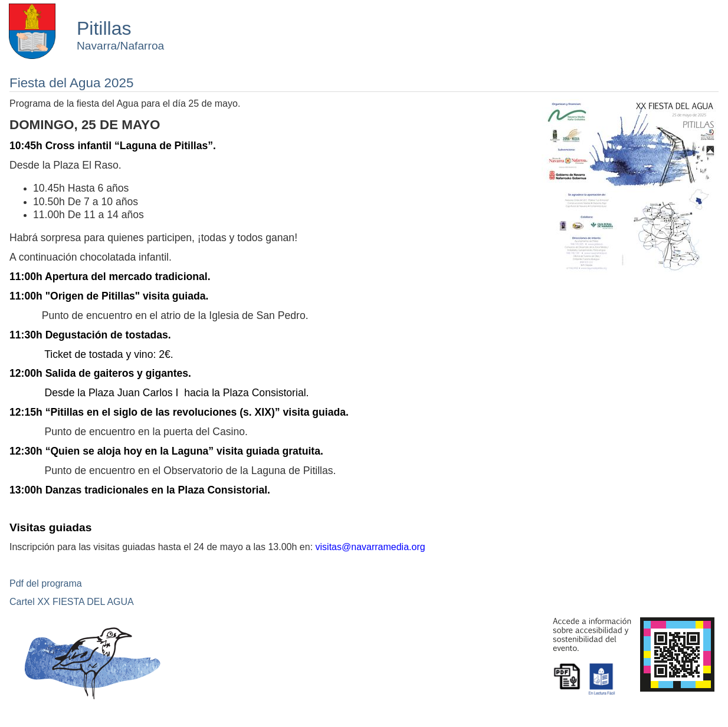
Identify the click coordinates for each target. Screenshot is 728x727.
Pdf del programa (46, 583)
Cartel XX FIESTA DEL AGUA (71, 602)
